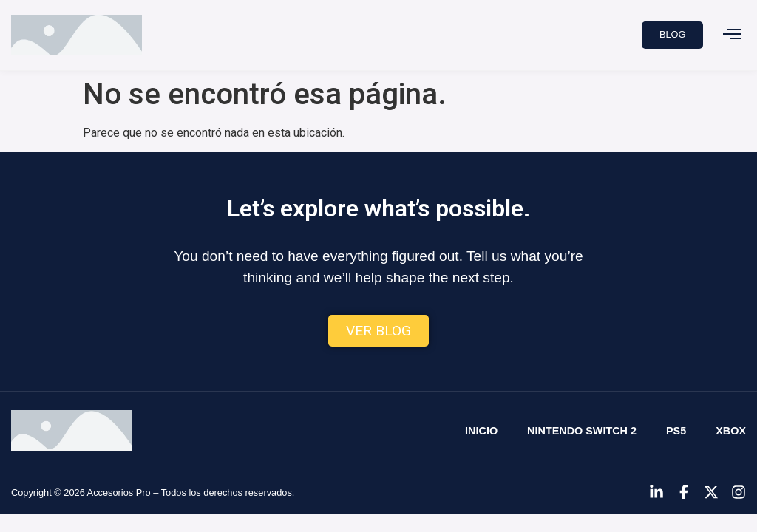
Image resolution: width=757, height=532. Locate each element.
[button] (732, 35)
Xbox (731, 431)
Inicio (481, 431)
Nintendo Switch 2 (582, 431)
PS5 (676, 431)
